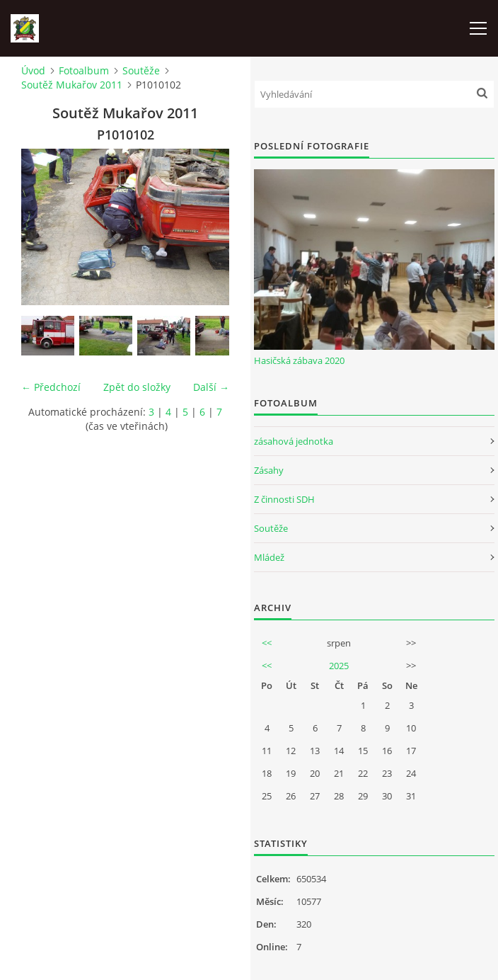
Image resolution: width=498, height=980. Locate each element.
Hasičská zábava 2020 (299, 360)
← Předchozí (51, 387)
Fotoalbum (84, 70)
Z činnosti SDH (284, 499)
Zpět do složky (137, 387)
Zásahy (269, 470)
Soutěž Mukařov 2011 (72, 85)
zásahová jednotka (294, 441)
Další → (211, 387)
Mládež (269, 557)
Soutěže (141, 70)
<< (267, 643)
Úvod (33, 70)
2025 (339, 666)
